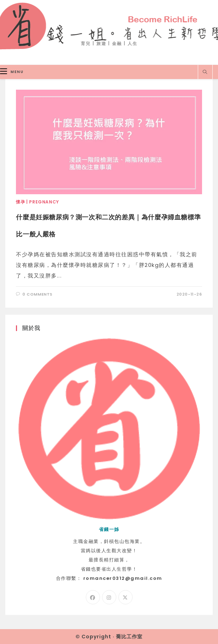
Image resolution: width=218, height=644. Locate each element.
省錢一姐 (109, 25)
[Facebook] (93, 597)
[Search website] (205, 72)
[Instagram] (109, 597)
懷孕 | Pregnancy (37, 202)
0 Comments (37, 294)
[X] (125, 597)
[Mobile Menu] (12, 72)
